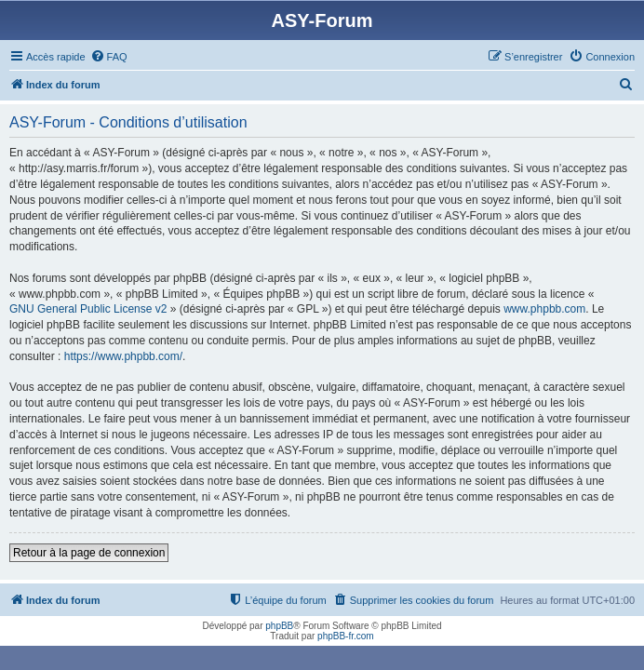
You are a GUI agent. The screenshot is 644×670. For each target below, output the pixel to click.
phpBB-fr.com (346, 636)
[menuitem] (109, 57)
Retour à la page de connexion (89, 553)
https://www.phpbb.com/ (123, 356)
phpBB (279, 626)
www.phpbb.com (544, 309)
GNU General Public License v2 (88, 309)
